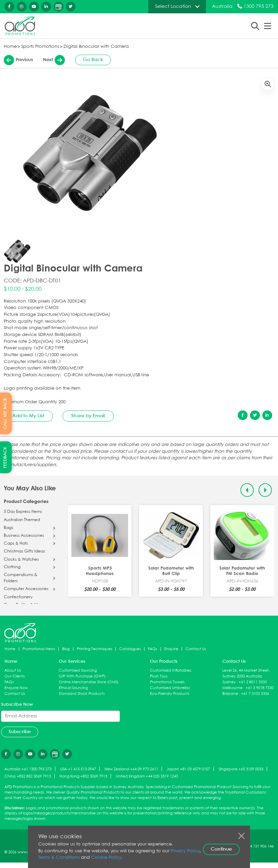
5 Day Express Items (23, 512)
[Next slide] (265, 490)
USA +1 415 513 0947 (78, 769)
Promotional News (39, 649)
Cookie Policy (106, 858)
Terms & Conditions (59, 858)
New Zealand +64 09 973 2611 (131, 769)
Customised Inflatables (171, 670)
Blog (66, 649)
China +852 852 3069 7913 (28, 776)
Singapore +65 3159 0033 (241, 769)
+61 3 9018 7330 (260, 688)
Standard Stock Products (82, 694)
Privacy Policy (185, 851)
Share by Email (88, 416)
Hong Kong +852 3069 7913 (83, 776)
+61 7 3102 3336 (255, 694)
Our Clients (15, 676)
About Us (13, 670)
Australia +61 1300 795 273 (28, 769)
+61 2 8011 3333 (253, 682)
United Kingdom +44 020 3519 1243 (147, 776)
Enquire (171, 649)
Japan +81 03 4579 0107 (188, 769)
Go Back (93, 60)
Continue (221, 849)
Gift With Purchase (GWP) (82, 676)
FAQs (152, 649)
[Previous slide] (247, 490)
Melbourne (232, 688)
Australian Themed (22, 520)
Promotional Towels (167, 682)
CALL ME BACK (5, 414)
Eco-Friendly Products (170, 694)
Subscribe (20, 732)
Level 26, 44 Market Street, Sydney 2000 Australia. (246, 673)
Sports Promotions (40, 47)
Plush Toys (159, 676)
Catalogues (130, 649)
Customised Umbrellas (170, 688)
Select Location (173, 6)
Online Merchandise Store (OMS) (89, 682)
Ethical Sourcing (73, 688)
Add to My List (28, 416)
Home (10, 47)
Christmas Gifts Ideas (24, 551)
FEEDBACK (5, 457)
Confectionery (18, 597)
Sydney (229, 682)
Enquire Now (16, 688)
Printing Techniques (94, 649)
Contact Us (196, 649)
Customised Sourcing (78, 670)
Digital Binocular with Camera (96, 47)
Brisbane (230, 694)
